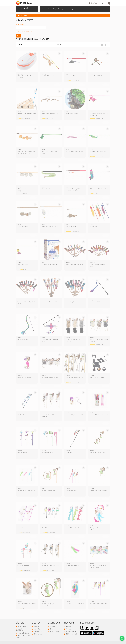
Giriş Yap (93, 3)
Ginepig (70, 9)
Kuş (55, 9)
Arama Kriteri (20, 24)
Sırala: (21, 45)
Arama (25, 15)
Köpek (44, 9)
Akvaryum (62, 9)
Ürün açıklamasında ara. (24, 32)
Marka (59, 45)
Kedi (50, 9)
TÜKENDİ (33, 85)
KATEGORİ (27, 9)
